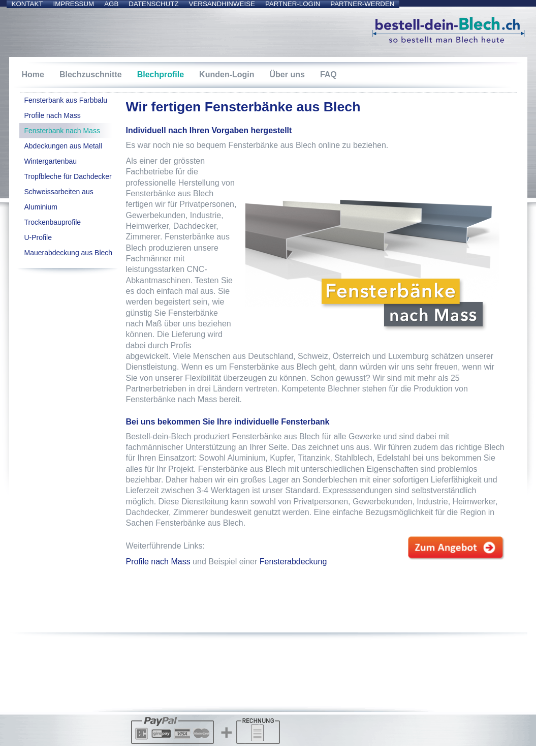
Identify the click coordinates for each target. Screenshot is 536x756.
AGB (111, 4)
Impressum (73, 4)
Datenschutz (153, 4)
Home (33, 74)
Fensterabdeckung (293, 562)
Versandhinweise (222, 4)
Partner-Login (293, 4)
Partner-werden (362, 4)
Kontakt (27, 4)
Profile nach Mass (158, 562)
